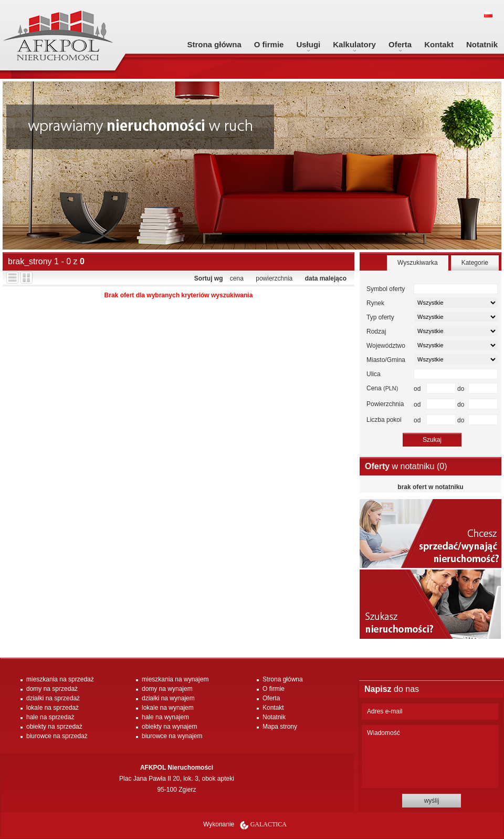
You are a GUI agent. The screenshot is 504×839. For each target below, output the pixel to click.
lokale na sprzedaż (52, 708)
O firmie (269, 44)
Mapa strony (280, 727)
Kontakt (439, 44)
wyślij (432, 801)
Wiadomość (430, 757)
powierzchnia (274, 278)
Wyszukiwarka (418, 263)
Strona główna (214, 44)
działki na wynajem (168, 698)
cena (237, 278)
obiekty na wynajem (169, 727)
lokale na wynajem (168, 708)
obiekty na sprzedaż (54, 727)
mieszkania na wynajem (175, 679)
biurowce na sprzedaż (57, 736)
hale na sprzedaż (50, 717)
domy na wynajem (167, 689)
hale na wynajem (165, 717)
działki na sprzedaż (53, 698)
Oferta (400, 44)
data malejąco (326, 278)
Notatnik (482, 44)
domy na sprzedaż (52, 689)
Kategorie (475, 263)
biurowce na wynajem (172, 736)
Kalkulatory (354, 44)
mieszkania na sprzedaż (60, 679)
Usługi (308, 44)
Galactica (269, 824)
